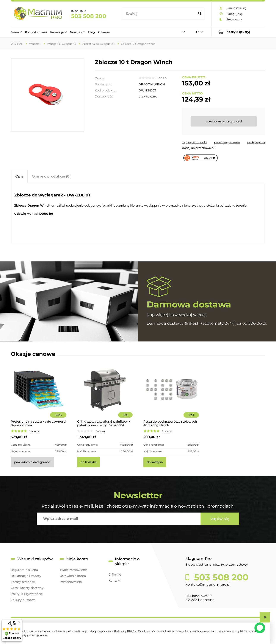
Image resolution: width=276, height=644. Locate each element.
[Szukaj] (200, 14)
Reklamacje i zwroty (26, 576)
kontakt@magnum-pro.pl (208, 585)
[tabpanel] (138, 214)
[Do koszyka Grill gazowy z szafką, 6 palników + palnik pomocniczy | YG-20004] (89, 462)
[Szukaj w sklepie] (159, 14)
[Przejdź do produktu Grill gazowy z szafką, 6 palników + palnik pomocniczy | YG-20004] (105, 396)
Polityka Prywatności (27, 594)
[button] (195, 142)
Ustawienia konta (73, 576)
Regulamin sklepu (24, 570)
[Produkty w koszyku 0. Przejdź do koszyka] (238, 32)
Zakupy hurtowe (23, 600)
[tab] (19, 176)
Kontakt (114, 581)
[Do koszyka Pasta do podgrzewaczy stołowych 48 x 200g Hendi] (155, 462)
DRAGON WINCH (152, 84)
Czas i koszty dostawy (27, 588)
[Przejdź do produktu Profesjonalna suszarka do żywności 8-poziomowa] (39, 396)
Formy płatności (23, 582)
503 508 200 (89, 16)
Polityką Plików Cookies (132, 631)
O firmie (115, 575)
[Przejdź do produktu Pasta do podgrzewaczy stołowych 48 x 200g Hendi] (171, 396)
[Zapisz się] (220, 519)
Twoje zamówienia (74, 570)
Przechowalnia (71, 582)
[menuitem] (16, 32)
